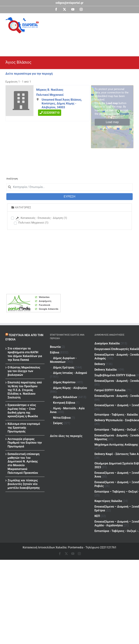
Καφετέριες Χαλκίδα (108, 481)
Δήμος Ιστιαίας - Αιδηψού (70, 373)
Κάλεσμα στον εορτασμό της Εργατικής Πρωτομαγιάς (24, 428)
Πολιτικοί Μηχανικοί (50, 95)
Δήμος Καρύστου (64, 382)
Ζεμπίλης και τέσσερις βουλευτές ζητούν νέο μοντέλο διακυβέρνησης (24, 484)
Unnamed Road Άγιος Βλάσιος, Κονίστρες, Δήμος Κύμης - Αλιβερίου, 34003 (62, 103)
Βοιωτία (55, 347)
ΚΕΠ (113, 494)
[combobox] (69, 187)
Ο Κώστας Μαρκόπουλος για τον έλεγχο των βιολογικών (24, 371)
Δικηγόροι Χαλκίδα (107, 343)
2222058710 (51, 113)
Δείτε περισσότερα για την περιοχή (29, 74)
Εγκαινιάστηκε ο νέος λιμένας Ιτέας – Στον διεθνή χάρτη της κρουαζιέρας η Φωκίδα (23, 411)
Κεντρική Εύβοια (64, 403)
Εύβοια (55, 352)
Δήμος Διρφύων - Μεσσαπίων (63, 360)
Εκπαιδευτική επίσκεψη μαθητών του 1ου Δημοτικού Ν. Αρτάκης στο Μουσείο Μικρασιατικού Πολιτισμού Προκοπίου (24, 463)
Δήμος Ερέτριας (64, 367)
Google (124, 114)
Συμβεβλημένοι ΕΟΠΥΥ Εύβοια (115, 371)
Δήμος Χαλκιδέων (65, 397)
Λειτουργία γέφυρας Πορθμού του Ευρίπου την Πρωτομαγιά (25, 443)
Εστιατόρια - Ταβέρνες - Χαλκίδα (116, 406)
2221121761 (108, 547)
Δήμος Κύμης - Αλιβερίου (70, 388)
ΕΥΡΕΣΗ (69, 197)
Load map (112, 122)
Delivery (116, 360)
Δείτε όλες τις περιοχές (66, 436)
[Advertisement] (71, 43)
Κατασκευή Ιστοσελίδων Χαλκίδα (45, 547)
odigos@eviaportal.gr (69, 3)
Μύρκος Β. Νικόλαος (50, 90)
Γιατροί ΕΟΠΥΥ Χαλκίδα (110, 384)
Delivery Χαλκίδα (121, 366)
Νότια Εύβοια (62, 418)
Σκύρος (58, 423)
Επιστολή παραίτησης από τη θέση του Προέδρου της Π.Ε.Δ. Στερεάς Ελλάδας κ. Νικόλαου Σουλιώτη (25, 390)
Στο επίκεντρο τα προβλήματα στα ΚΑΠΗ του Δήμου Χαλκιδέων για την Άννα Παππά (25, 354)
